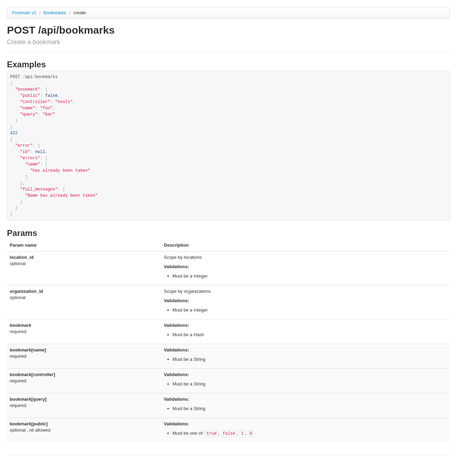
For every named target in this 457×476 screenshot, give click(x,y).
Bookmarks (55, 13)
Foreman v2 (24, 13)
